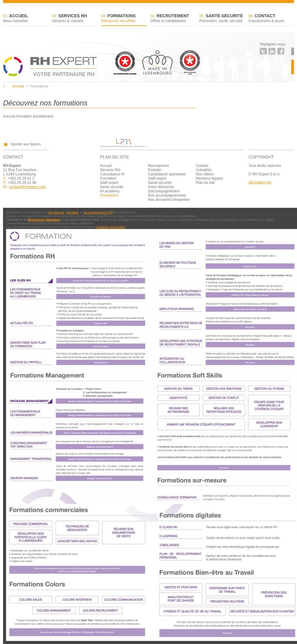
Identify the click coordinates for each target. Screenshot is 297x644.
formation (72, 212)
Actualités (204, 170)
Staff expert (109, 183)
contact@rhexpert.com (27, 187)
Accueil (26, 19)
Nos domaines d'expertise (169, 200)
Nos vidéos (205, 174)
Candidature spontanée (167, 174)
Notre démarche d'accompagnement (164, 189)
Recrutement (173, 19)
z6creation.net (260, 182)
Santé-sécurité (222, 19)
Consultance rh (112, 174)
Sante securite (112, 187)
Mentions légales (209, 178)
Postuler (155, 170)
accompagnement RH (98, 212)
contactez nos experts (110, 227)
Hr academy (110, 191)
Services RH (75, 19)
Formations (124, 19)
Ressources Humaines (44, 220)
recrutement (56, 212)
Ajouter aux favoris (26, 144)
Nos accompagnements (167, 195)
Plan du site (205, 183)
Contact (271, 19)
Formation (108, 178)
